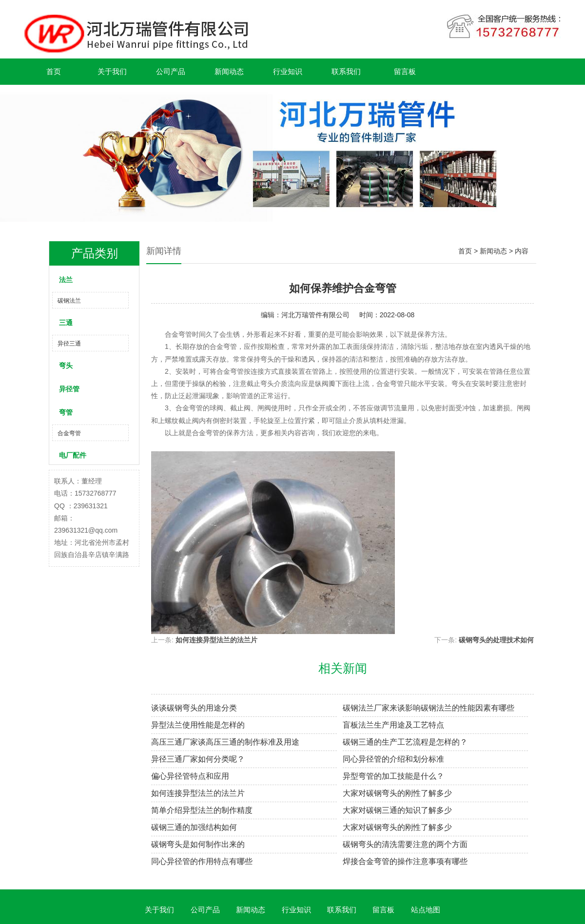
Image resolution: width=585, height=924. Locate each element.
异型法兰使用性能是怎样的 (198, 725)
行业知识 (288, 71)
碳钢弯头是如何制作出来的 (198, 844)
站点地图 (426, 910)
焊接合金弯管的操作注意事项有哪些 (405, 861)
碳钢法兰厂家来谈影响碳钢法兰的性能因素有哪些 (429, 708)
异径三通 (69, 344)
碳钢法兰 (69, 301)
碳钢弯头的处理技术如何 (496, 640)
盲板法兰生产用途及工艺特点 (393, 725)
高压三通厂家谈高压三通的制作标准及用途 (225, 742)
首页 (54, 71)
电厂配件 (73, 455)
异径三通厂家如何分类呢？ (198, 759)
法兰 (66, 280)
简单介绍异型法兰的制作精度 (202, 810)
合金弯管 (69, 433)
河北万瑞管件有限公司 (315, 315)
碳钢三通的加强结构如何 (194, 827)
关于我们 (112, 71)
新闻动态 (229, 71)
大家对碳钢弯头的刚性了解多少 (397, 793)
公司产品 (171, 71)
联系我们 (346, 71)
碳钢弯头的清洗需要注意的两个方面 (405, 844)
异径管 (69, 389)
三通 (66, 323)
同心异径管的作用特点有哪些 (202, 861)
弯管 (66, 412)
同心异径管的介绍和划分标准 (393, 759)
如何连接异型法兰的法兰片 (216, 640)
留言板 (405, 71)
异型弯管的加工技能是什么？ (393, 776)
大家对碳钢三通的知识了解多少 (397, 810)
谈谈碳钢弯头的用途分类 (194, 708)
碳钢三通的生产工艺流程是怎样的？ (405, 742)
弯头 (66, 366)
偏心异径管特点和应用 (190, 776)
